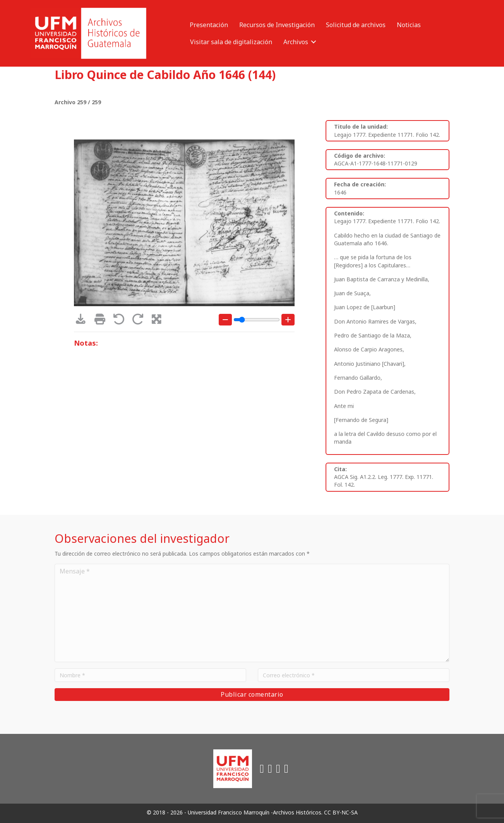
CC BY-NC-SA (341, 812)
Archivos (296, 42)
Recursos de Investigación (277, 25)
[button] (314, 42)
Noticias (409, 25)
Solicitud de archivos (356, 25)
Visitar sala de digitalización (231, 42)
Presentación (209, 25)
